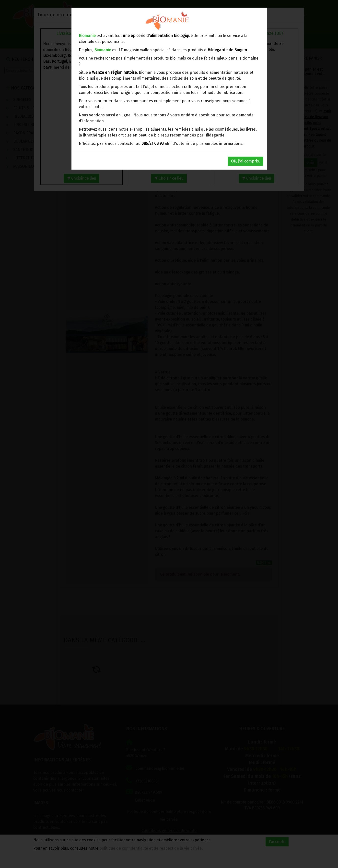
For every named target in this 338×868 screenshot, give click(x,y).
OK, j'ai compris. (245, 161)
